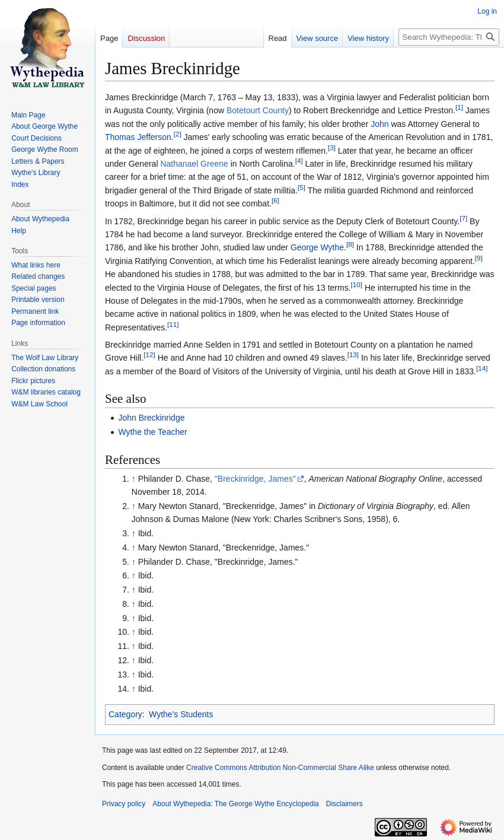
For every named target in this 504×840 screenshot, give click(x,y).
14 (482, 368)
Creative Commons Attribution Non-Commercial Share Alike (280, 768)
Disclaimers (344, 804)
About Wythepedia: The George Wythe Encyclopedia (235, 804)
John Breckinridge (151, 418)
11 (173, 324)
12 (149, 355)
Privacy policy (124, 804)
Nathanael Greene (194, 164)
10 (357, 284)
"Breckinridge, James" (255, 479)
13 (353, 355)
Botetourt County (258, 110)
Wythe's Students (181, 714)
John (379, 124)
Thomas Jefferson (138, 137)
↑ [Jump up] (134, 479)
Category (125, 714)
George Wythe (317, 247)
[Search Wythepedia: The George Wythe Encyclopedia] (449, 37)
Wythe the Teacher (152, 432)
